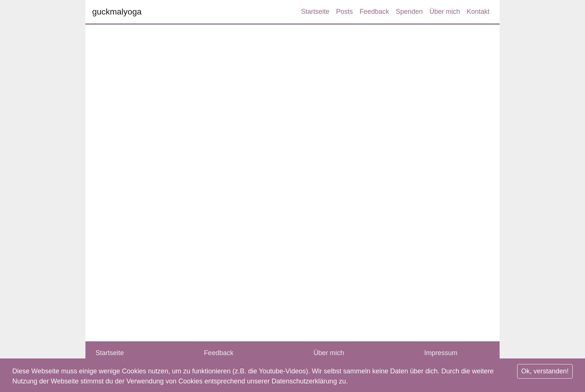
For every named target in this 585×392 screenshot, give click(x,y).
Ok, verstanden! (545, 371)
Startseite (315, 12)
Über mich (445, 12)
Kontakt (478, 12)
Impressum (441, 353)
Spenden (409, 12)
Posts (345, 12)
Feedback (374, 12)
